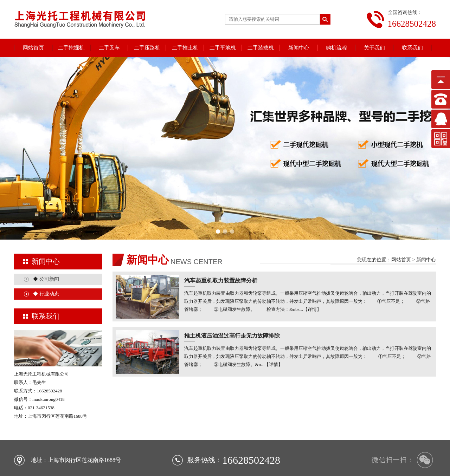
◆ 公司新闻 (46, 243)
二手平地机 (223, 48)
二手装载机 (261, 48)
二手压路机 (147, 48)
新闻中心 (299, 48)
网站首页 (33, 48)
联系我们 (412, 48)
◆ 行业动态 (46, 257)
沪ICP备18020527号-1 (266, 464)
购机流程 (336, 48)
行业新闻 (289, 455)
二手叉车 (109, 48)
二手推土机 (185, 48)
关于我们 (374, 48)
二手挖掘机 (71, 48)
